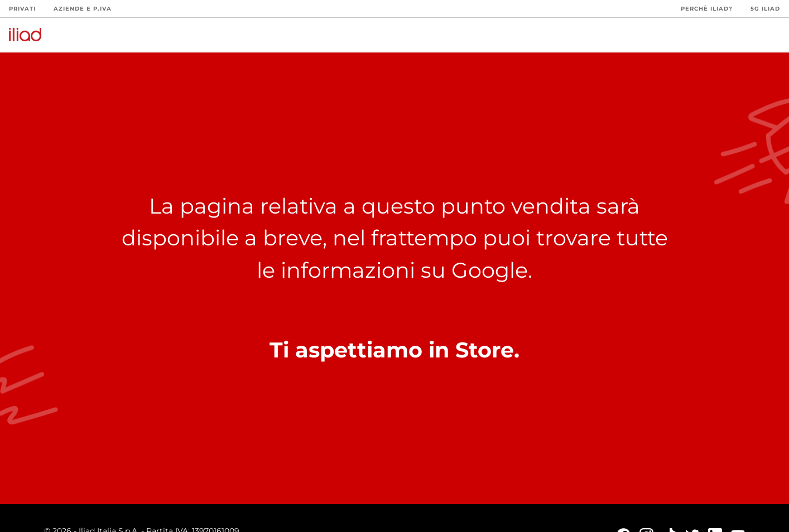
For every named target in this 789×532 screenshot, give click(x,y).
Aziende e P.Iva (83, 9)
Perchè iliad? (707, 9)
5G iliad (765, 9)
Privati (22, 9)
